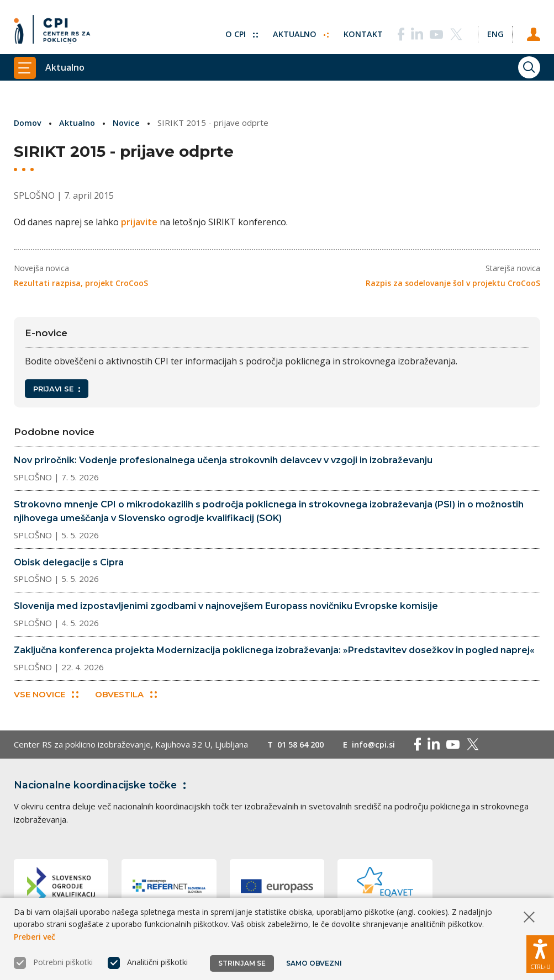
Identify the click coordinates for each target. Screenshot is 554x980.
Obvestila (126, 695)
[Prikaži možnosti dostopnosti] (540, 952)
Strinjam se (242, 963)
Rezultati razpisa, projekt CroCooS (81, 283)
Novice (129, 123)
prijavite (139, 222)
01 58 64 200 (303, 745)
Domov (28, 123)
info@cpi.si (379, 745)
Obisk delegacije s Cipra (69, 562)
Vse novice (46, 695)
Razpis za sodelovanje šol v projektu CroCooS (453, 283)
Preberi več (35, 937)
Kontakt (361, 30)
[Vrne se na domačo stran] (56, 30)
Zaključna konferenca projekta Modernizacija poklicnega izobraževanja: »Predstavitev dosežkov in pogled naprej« (274, 650)
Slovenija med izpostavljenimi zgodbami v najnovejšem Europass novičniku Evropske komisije (226, 606)
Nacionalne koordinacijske (104, 786)
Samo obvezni (315, 963)
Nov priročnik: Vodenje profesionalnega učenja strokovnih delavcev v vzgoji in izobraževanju (223, 460)
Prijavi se (57, 389)
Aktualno (298, 30)
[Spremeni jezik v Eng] (494, 30)
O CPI (238, 30)
